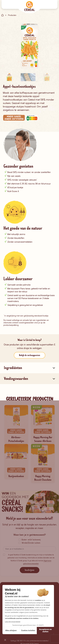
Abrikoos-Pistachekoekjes (16, 439)
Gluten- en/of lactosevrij (31, 540)
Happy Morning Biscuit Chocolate (43, 478)
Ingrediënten (13, 368)
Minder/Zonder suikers (31, 543)
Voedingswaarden (16, 379)
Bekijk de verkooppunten (30, 355)
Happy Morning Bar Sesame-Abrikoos (43, 439)
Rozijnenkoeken (16, 476)
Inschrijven (30, 570)
